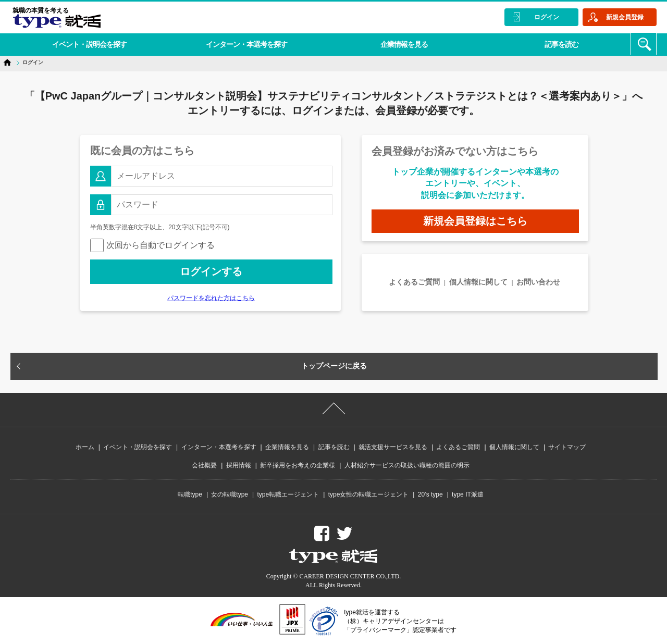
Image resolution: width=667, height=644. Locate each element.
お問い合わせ (538, 282)
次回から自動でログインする (152, 245)
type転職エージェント (288, 494)
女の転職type (230, 494)
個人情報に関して (478, 282)
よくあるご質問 (414, 282)
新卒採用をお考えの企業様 (298, 465)
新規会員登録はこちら (475, 221)
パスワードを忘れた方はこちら (211, 298)
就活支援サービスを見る (393, 447)
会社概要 (204, 465)
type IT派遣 (468, 494)
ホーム (85, 447)
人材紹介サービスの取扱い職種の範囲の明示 (407, 465)
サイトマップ (567, 447)
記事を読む (553, 44)
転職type (190, 494)
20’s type (430, 494)
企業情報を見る (398, 44)
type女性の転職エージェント (369, 494)
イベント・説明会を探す (88, 44)
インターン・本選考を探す (243, 44)
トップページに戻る (334, 366)
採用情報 (239, 465)
